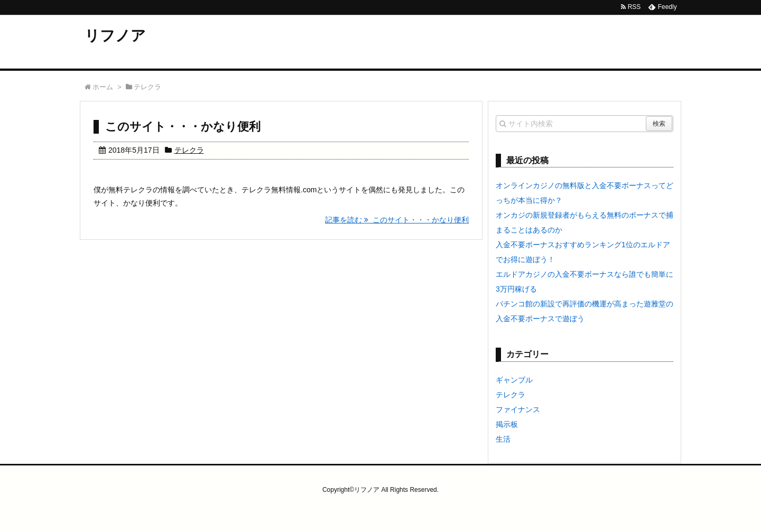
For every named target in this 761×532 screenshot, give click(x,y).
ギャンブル (514, 380)
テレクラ (189, 150)
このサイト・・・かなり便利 (183, 127)
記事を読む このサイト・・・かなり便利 (397, 220)
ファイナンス (518, 409)
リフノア (115, 36)
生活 (503, 439)
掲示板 (507, 424)
